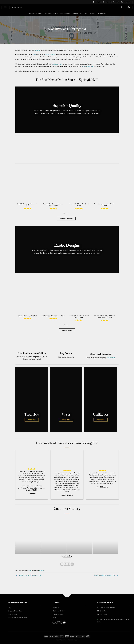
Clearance (102, 13)
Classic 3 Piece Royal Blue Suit (27, 316)
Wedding (84, 13)
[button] (6, 7)
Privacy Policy (70, 640)
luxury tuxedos (50, 54)
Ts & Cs (76, 640)
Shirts (56, 13)
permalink (42, 571)
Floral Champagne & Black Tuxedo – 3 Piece (105, 205)
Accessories (66, 13)
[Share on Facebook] (62, 564)
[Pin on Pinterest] (72, 564)
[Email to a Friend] (69, 564)
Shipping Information (15, 611)
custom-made (58, 64)
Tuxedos (32, 13)
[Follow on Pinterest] (64, 622)
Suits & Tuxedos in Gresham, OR (106, 575)
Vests (48, 13)
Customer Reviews (59, 611)
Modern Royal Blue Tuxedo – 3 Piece (53, 316)
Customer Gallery (59, 614)
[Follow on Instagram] (57, 622)
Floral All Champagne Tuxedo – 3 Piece (27, 205)
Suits (41, 13)
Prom (93, 13)
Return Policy (13, 614)
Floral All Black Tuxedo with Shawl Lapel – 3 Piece (53, 205)
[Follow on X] (61, 622)
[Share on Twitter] (65, 564)
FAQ (10, 608)
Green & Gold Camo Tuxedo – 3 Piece (79, 205)
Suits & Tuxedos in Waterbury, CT (28, 575)
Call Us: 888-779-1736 (108, 608)
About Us (56, 608)
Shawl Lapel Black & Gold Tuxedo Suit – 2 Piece (79, 317)
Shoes (76, 13)
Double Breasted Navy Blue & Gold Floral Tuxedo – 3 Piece (105, 317)
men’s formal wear (87, 66)
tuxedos (37, 50)
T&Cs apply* (111, 358)
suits (34, 54)
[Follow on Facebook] (54, 622)
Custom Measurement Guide (18, 618)
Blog (67, 26)
